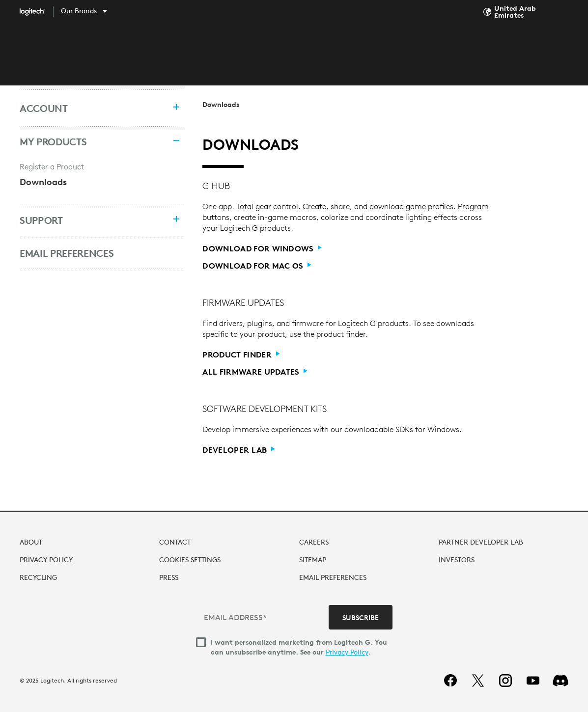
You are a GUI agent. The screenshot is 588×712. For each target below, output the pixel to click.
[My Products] (91, 142)
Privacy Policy (347, 652)
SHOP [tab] (211, 45)
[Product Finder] (241, 355)
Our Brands (79, 11)
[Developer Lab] (239, 450)
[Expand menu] (173, 108)
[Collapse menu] (173, 142)
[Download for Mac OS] (257, 266)
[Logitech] (39, 12)
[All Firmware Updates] (255, 372)
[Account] (91, 109)
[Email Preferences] (91, 253)
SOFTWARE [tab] (316, 45)
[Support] (91, 220)
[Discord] (560, 681)
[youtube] (533, 681)
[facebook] (450, 681)
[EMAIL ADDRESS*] (263, 617)
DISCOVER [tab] (259, 45)
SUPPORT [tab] (371, 45)
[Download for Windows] (262, 249)
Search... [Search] (500, 45)
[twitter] (478, 681)
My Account (564, 46)
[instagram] (505, 681)
